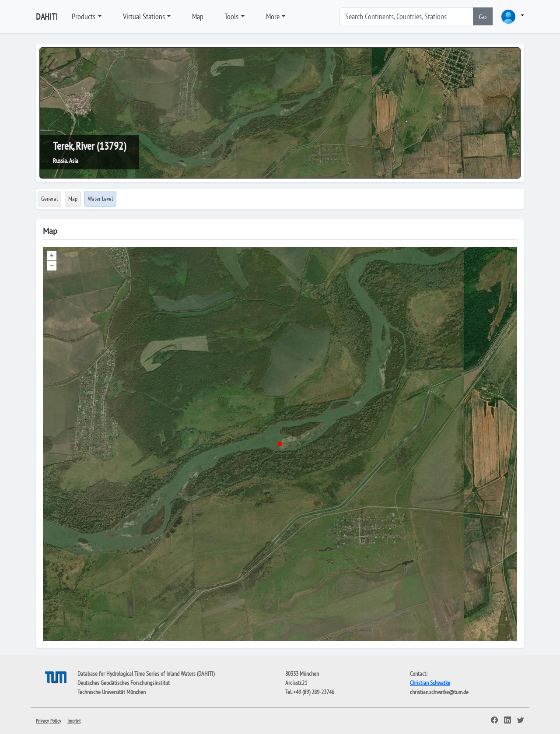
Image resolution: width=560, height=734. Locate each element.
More (273, 16)
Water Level (100, 199)
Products (84, 16)
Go (483, 17)
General (49, 199)
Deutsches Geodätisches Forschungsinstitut (124, 683)
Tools (231, 16)
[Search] (406, 16)
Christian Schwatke (430, 683)
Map (198, 16)
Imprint (74, 721)
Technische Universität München (112, 692)
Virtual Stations (144, 16)
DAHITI (47, 17)
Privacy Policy (49, 721)
